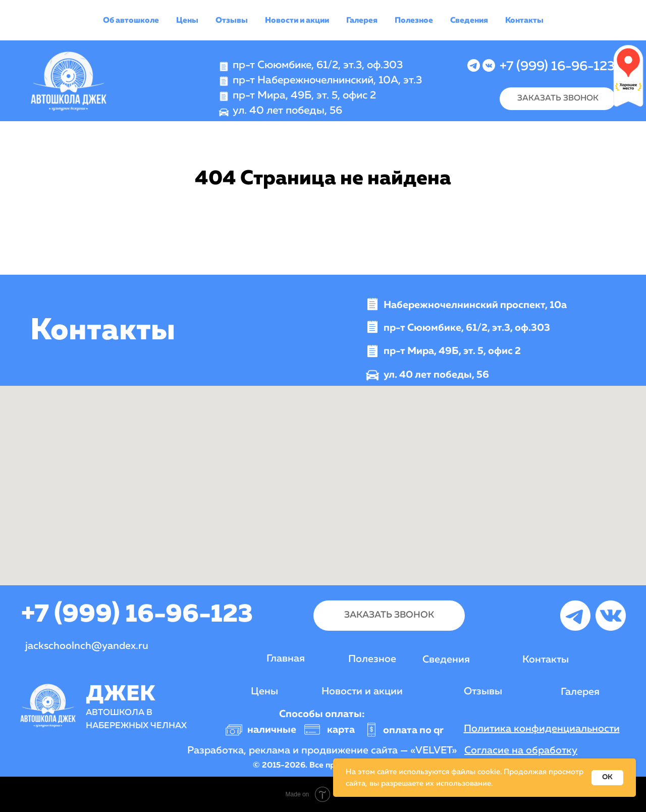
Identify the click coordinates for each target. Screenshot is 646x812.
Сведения (469, 21)
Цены (187, 21)
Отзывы (232, 21)
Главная (286, 658)
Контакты (524, 21)
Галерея (362, 21)
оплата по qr (413, 730)
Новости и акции (297, 21)
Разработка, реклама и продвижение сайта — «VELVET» (322, 750)
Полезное (414, 21)
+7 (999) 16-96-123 (557, 67)
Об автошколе (131, 21)
